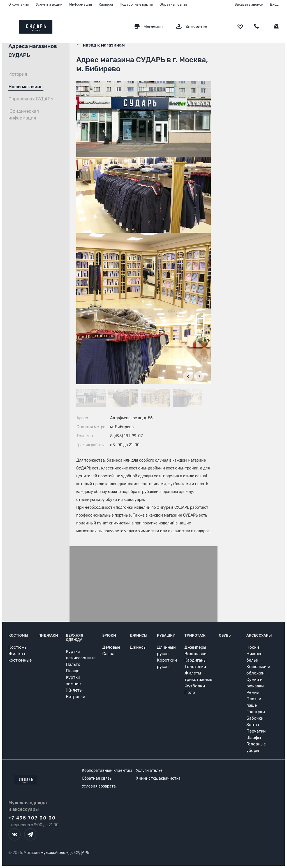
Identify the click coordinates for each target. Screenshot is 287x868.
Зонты (253, 725)
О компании (19, 4)
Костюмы (18, 635)
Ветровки (76, 697)
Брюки (109, 635)
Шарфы (254, 738)
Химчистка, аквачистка (158, 778)
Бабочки (255, 718)
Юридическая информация (24, 115)
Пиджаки (48, 635)
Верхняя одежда (75, 637)
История (18, 74)
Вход (274, 4)
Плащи (73, 671)
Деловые (111, 647)
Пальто (73, 664)
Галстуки (256, 712)
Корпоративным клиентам (107, 771)
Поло (190, 692)
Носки (253, 647)
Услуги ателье (149, 771)
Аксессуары (259, 635)
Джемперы (195, 647)
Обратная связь (173, 4)
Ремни (253, 692)
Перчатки (256, 731)
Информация (81, 4)
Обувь (225, 635)
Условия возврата (99, 786)
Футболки (195, 686)
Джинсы (139, 635)
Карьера (106, 4)
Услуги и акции (49, 4)
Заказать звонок (249, 4)
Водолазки (195, 654)
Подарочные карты (136, 4)
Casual (109, 654)
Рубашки (166, 635)
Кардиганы (195, 660)
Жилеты (74, 690)
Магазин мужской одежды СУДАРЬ (56, 853)
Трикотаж (195, 635)
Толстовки (195, 667)
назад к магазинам (100, 45)
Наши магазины (26, 87)
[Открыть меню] (8, 25)
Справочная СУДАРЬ (31, 99)
